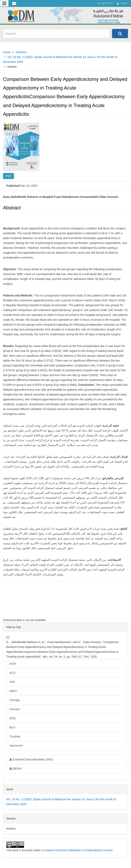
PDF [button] (8, 176)
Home (7, 52)
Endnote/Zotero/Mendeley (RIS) (31, 759)
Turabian (15, 736)
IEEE (13, 718)
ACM (13, 664)
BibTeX (16, 769)
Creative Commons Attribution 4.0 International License (78, 850)
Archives (21, 52)
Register (105, 4)
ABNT (13, 691)
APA (12, 682)
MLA (12, 727)
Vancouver (16, 746)
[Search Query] (56, 34)
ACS (12, 673)
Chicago (15, 700)
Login (122, 4)
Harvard (15, 709)
